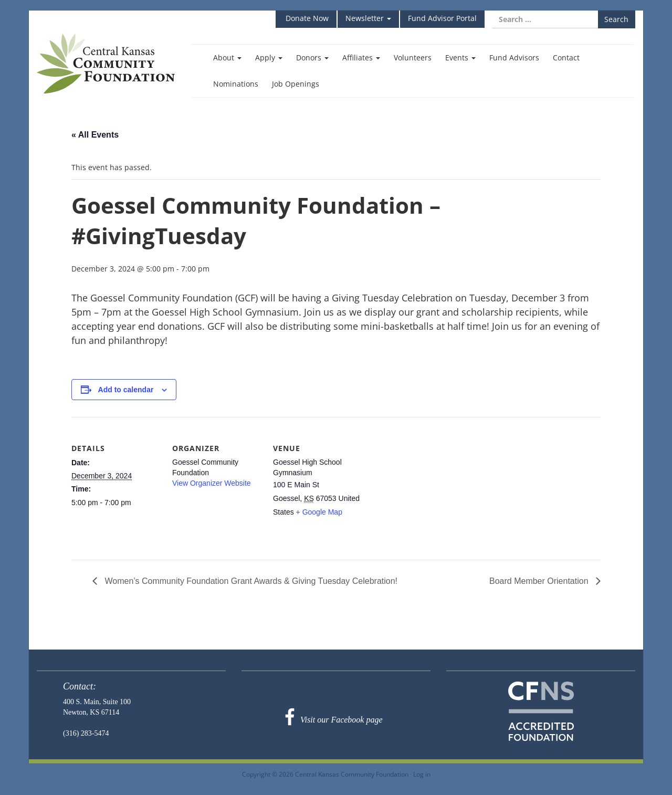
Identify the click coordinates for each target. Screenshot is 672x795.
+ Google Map (319, 512)
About (227, 57)
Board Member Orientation (540, 581)
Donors (312, 57)
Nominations (236, 84)
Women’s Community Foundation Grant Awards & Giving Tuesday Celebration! (250, 581)
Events (460, 57)
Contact (566, 57)
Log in (422, 774)
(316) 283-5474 (86, 733)
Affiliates (361, 57)
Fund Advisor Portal (442, 18)
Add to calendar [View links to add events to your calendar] (126, 390)
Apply (269, 57)
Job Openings (296, 84)
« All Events (95, 135)
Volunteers (413, 57)
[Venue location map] (429, 489)
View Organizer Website (212, 483)
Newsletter (368, 18)
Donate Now (306, 18)
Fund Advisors (514, 57)
